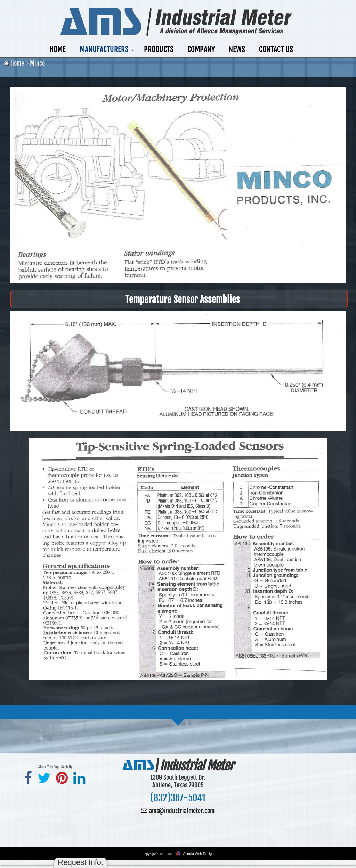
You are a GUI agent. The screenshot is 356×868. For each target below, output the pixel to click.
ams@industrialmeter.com (182, 811)
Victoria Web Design (198, 854)
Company (201, 49)
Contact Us (276, 49)
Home (58, 49)
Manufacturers (104, 49)
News (237, 49)
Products (159, 49)
